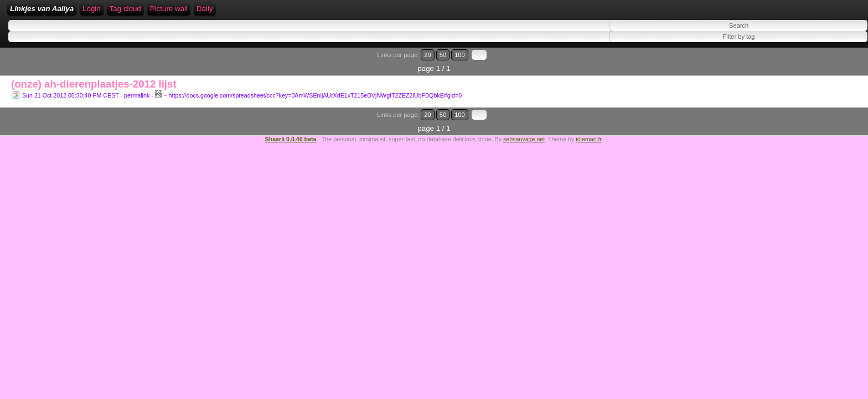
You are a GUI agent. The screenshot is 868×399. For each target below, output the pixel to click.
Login (190, 12)
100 (834, 62)
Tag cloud (317, 12)
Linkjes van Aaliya (111, 12)
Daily (396, 12)
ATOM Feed (273, 12)
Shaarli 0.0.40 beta (291, 119)
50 (822, 62)
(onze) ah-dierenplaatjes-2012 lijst (94, 78)
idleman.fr (588, 119)
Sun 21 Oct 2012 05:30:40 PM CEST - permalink (86, 89)
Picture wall (360, 12)
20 (811, 62)
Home (162, 12)
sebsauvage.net (524, 119)
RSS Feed (224, 12)
